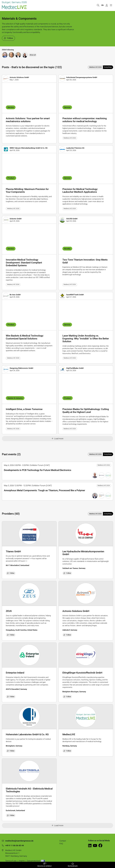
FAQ (61, 844)
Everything (108, 67)
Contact (63, 841)
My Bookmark (73, 865)
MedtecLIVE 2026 (95, 67)
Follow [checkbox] (11, 573)
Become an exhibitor (45, 865)
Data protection (33, 861)
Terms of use (11, 861)
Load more (58, 439)
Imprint (22, 861)
